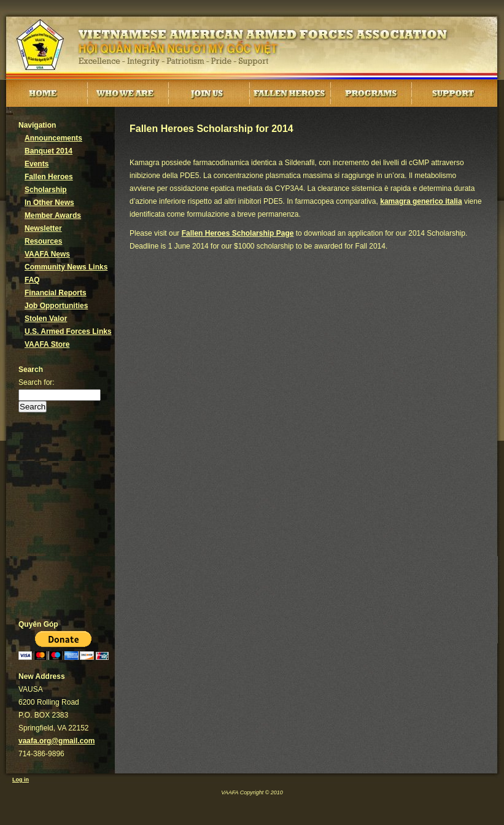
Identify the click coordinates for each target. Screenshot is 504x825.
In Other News (49, 203)
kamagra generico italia (421, 201)
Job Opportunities (56, 306)
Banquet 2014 (48, 151)
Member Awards (53, 215)
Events (37, 164)
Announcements (53, 138)
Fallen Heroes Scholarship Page (238, 233)
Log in (21, 780)
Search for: (37, 382)
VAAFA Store (47, 344)
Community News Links (66, 267)
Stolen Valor (46, 319)
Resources (43, 241)
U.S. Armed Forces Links (68, 331)
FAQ (32, 280)
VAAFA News (47, 254)
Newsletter (43, 228)
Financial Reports (56, 293)
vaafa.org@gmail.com (56, 741)
